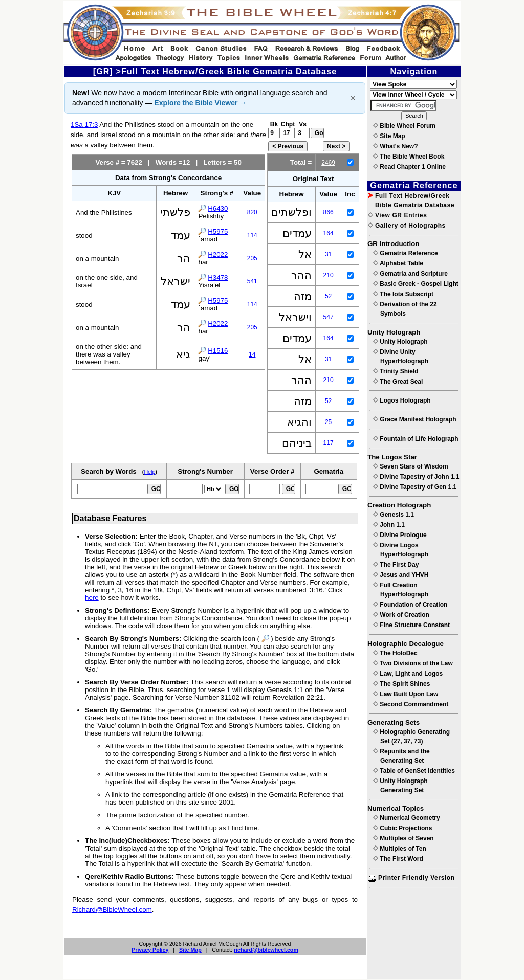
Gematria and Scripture (410, 274)
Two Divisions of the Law (413, 663)
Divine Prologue (400, 535)
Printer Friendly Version (411, 878)
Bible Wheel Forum (404, 126)
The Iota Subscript (403, 294)
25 (328, 422)
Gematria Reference (406, 253)
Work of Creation (401, 615)
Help (149, 472)
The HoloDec (395, 653)
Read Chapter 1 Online (409, 167)
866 (329, 212)
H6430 (218, 208)
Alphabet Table (398, 263)
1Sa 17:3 (84, 125)
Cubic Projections (402, 828)
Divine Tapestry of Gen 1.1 (415, 487)
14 (252, 354)
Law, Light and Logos (408, 674)
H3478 (218, 277)
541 (252, 281)
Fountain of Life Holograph (416, 439)
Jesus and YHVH (401, 575)
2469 (328, 163)
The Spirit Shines (401, 684)
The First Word (398, 859)
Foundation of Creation (410, 605)
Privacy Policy (150, 950)
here (92, 598)
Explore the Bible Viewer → (200, 103)
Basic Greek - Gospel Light (416, 284)
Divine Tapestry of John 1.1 (416, 477)
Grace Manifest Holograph (415, 419)
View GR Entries (397, 215)
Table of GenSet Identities (414, 771)
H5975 (218, 231)
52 (328, 296)
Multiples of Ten (400, 849)
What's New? (396, 146)
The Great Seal (398, 382)
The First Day (396, 565)
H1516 (218, 351)
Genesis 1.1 (394, 515)
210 (329, 275)
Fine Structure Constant (411, 625)
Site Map (190, 950)
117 (329, 443)
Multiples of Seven (403, 838)
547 (329, 317)
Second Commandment (411, 704)
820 (252, 212)
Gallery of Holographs (407, 226)
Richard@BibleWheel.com (112, 910)
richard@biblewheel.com (266, 950)
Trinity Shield (396, 371)
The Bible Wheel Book (409, 157)
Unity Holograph (400, 342)
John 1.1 (389, 525)
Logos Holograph (402, 400)
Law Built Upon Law (406, 694)
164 (329, 233)
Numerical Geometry (407, 818)
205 (252, 258)
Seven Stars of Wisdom (411, 466)
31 (328, 254)
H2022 (218, 254)
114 (252, 235)
